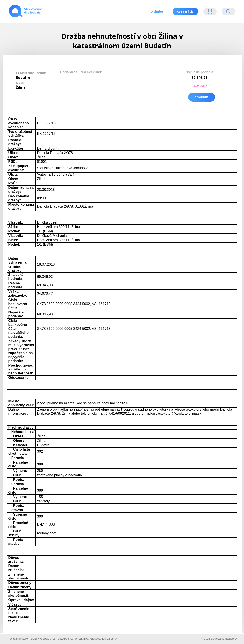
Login (210, 12)
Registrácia (185, 11)
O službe (156, 11)
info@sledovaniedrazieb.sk (100, 638)
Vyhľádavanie (229, 12)
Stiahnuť (202, 97)
